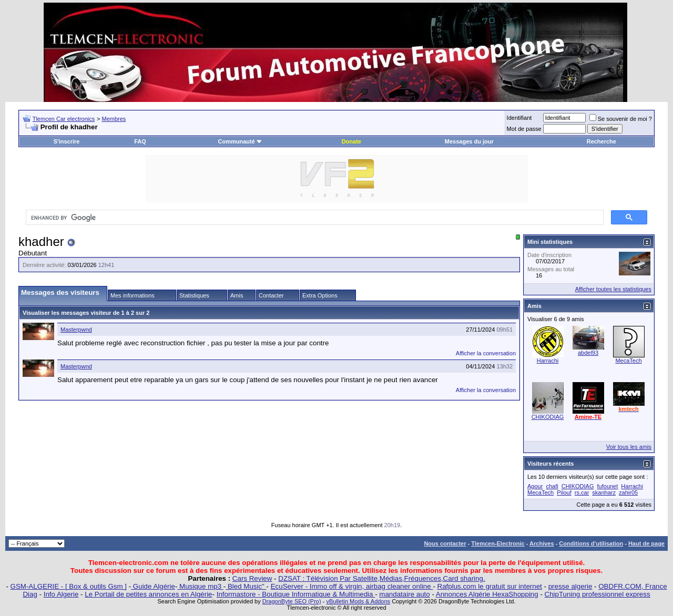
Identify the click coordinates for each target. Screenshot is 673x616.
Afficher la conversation (486, 353)
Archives (542, 543)
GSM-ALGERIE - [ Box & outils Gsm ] (69, 586)
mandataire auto (404, 594)
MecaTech (628, 361)
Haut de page (646, 543)
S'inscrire (67, 141)
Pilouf (564, 492)
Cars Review (252, 578)
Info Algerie (61, 594)
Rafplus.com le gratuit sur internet (490, 586)
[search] (314, 218)
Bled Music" (246, 586)
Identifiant (519, 118)
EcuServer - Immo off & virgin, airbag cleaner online (352, 586)
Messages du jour (469, 141)
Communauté (240, 141)
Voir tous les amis (629, 447)
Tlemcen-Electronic (498, 543)
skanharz (604, 492)
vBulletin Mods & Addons (358, 601)
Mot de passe (524, 129)
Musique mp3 (200, 586)
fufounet (608, 486)
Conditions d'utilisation (591, 543)
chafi (552, 486)
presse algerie (570, 586)
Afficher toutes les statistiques (613, 289)
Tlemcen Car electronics (64, 119)
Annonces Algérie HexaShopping (487, 594)
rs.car (582, 492)
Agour (535, 486)
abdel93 (588, 353)
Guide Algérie (153, 586)
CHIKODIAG (548, 417)
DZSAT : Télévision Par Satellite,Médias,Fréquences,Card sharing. (381, 578)
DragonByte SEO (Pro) (292, 601)
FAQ (140, 141)
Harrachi (548, 361)
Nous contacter (445, 543)
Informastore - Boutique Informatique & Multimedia (296, 594)
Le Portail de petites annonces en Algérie (148, 594)
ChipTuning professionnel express (598, 594)
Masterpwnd (76, 330)
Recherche (601, 141)
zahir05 (628, 492)
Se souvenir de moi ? (621, 119)
